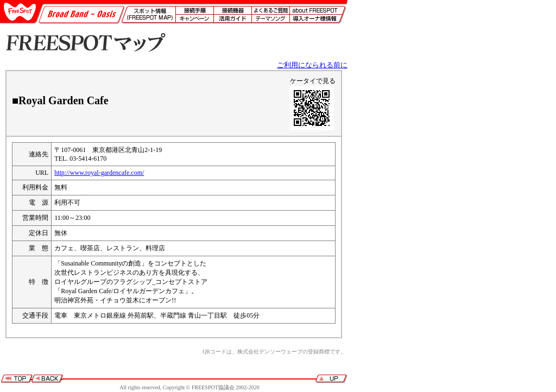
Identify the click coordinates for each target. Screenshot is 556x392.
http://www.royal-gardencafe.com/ (99, 173)
